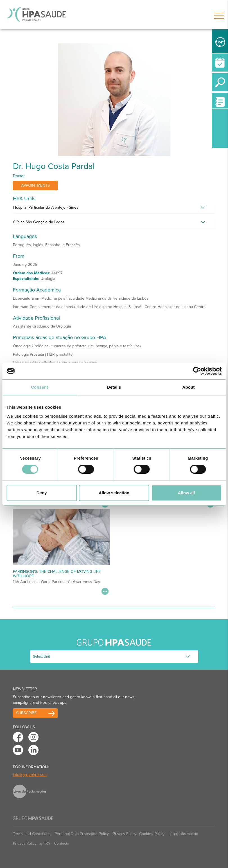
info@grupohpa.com (30, 775)
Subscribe (26, 713)
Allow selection (114, 493)
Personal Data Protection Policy (82, 834)
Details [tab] (114, 387)
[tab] (114, 209)
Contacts (62, 843)
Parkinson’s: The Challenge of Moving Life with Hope (57, 574)
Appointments (35, 185)
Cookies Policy (152, 834)
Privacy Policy (125, 834)
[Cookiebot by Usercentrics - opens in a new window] (197, 371)
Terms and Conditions (32, 834)
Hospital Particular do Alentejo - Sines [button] (46, 207)
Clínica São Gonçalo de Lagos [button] (39, 222)
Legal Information (183, 834)
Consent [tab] (39, 387)
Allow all (187, 493)
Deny (42, 493)
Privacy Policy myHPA (31, 843)
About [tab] (189, 387)
